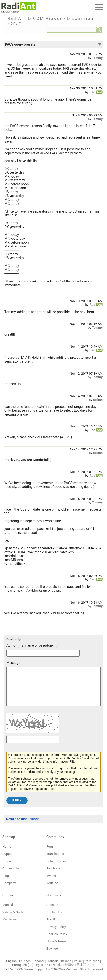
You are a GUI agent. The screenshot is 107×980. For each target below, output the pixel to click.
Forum (51, 854)
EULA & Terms (56, 949)
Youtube (52, 890)
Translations (55, 861)
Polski (78, 968)
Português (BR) (23, 972)
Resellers (53, 927)
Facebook (53, 876)
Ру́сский (42, 972)
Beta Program (56, 868)
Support (8, 861)
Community (11, 876)
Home (7, 854)
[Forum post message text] (53, 690)
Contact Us (54, 919)
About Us (53, 912)
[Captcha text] (33, 747)
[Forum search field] (71, 30)
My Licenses (11, 927)
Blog (6, 883)
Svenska (56, 972)
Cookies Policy (57, 941)
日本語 (81, 972)
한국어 (70, 972)
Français (53, 968)
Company (9, 890)
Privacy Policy (56, 934)
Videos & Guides (14, 919)
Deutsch (25, 968)
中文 (92, 972)
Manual (8, 912)
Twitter (51, 883)
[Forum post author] (43, 653)
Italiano (66, 968)
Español (39, 968)
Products (9, 868)
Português (92, 968)
